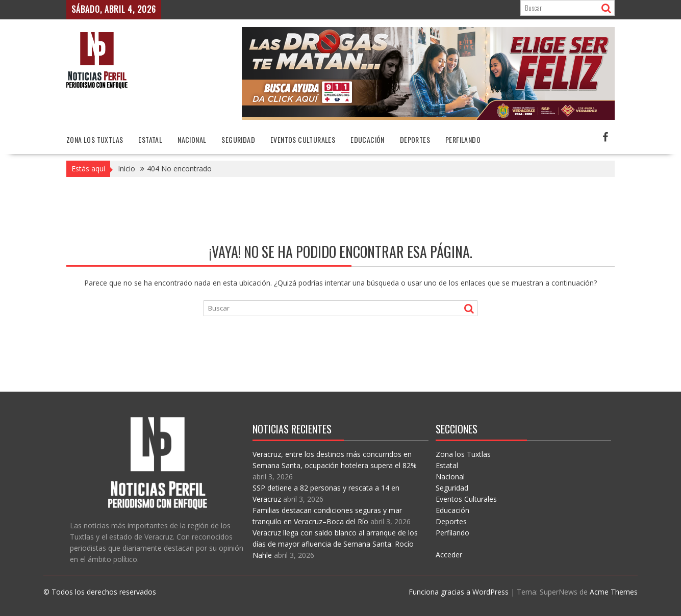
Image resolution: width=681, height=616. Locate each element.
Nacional (192, 139)
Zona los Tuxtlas (95, 139)
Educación (368, 139)
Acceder (449, 555)
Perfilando (463, 139)
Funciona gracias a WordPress (459, 592)
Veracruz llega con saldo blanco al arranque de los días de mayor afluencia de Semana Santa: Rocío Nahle (335, 544)
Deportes (415, 139)
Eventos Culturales (303, 139)
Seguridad (238, 139)
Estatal (150, 139)
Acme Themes (614, 592)
